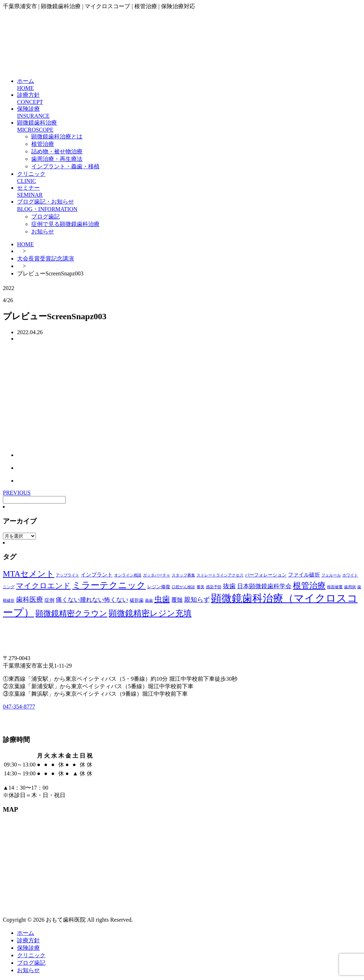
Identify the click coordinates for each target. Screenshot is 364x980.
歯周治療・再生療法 (57, 159)
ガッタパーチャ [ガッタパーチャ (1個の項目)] (157, 575)
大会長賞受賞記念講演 (45, 259)
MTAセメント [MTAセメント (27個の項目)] (29, 574)
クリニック (31, 955)
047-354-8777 (19, 707)
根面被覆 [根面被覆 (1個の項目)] (335, 587)
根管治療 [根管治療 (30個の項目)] (309, 585)
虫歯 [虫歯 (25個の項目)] (162, 599)
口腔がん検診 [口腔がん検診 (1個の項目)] (183, 587)
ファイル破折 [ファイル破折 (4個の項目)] (304, 575)
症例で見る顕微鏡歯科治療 (65, 224)
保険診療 (28, 948)
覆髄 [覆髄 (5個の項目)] (177, 600)
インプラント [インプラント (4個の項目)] (97, 575)
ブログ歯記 (45, 217)
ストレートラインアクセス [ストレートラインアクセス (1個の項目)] (220, 575)
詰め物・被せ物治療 (57, 151)
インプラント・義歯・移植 (65, 166)
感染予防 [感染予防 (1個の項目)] (214, 587)
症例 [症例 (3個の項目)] (49, 600)
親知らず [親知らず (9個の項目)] (197, 600)
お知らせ (43, 231)
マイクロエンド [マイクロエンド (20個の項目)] (43, 586)
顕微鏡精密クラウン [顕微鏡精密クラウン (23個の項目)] (71, 613)
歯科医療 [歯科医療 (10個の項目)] (30, 600)
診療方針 (28, 940)
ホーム (26, 933)
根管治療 (43, 144)
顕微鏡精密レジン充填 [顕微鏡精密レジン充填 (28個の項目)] (150, 613)
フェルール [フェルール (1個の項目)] (331, 575)
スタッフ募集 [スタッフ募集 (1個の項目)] (183, 575)
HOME (25, 244)
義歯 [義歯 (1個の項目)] (149, 600)
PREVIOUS (17, 493)
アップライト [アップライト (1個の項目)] (68, 575)
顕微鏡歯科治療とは (57, 136)
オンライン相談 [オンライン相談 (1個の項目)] (128, 575)
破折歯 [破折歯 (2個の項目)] (137, 600)
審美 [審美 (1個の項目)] (200, 587)
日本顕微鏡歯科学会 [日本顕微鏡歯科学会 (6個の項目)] (264, 586)
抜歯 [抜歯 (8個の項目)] (229, 586)
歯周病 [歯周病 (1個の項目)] (350, 587)
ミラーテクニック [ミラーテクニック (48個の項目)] (109, 585)
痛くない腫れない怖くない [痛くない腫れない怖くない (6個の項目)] (92, 600)
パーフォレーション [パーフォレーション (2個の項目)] (266, 575)
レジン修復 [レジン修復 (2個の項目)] (159, 587)
